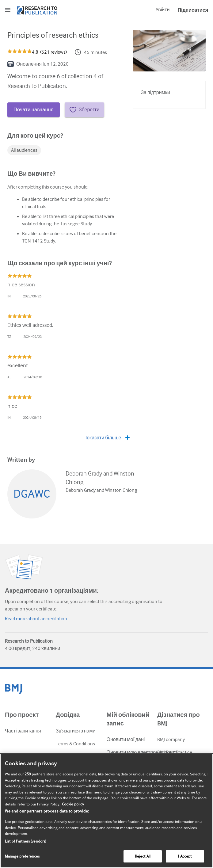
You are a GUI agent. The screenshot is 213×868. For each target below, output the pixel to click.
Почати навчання (34, 110)
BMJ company (171, 740)
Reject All (143, 856)
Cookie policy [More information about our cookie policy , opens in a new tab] (73, 804)
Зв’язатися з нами (76, 731)
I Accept (185, 856)
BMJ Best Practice (175, 752)
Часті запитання (23, 731)
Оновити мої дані (126, 740)
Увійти (163, 10)
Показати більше (107, 438)
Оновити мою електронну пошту (143, 752)
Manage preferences (22, 856)
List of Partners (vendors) (25, 841)
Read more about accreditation (36, 619)
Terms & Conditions (75, 744)
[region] (106, 811)
